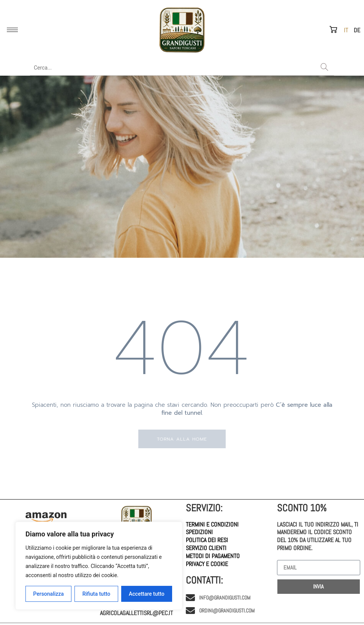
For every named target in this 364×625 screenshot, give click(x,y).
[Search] (324, 68)
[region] (99, 566)
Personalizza (48, 594)
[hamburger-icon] (12, 30)
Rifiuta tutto (97, 594)
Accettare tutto (147, 594)
